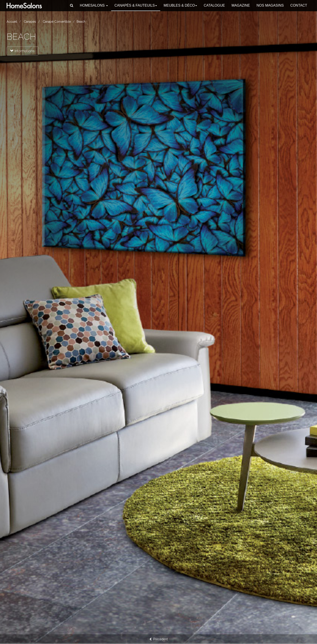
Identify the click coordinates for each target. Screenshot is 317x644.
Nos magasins (270, 5)
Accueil (12, 22)
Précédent (158, 639)
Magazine (241, 5)
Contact (299, 5)
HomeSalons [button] (94, 5)
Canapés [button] (136, 5)
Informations (22, 51)
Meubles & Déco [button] (180, 5)
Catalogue (214, 5)
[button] (72, 6)
